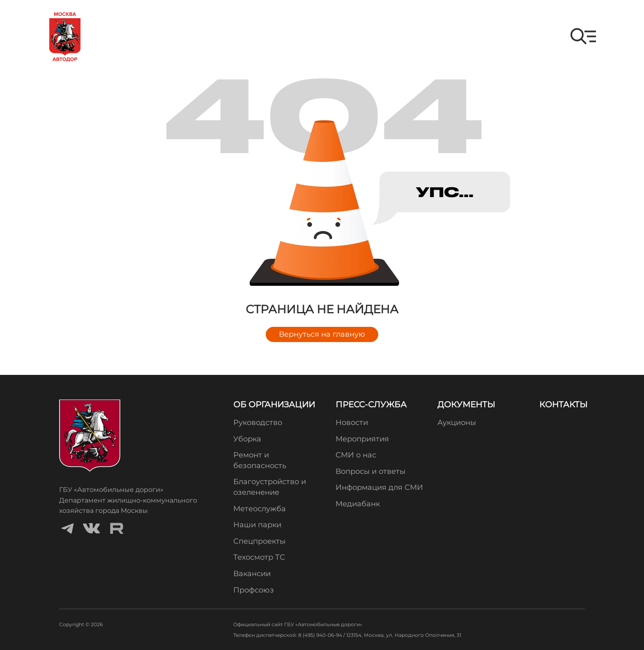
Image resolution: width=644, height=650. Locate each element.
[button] (583, 36)
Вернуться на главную (322, 334)
